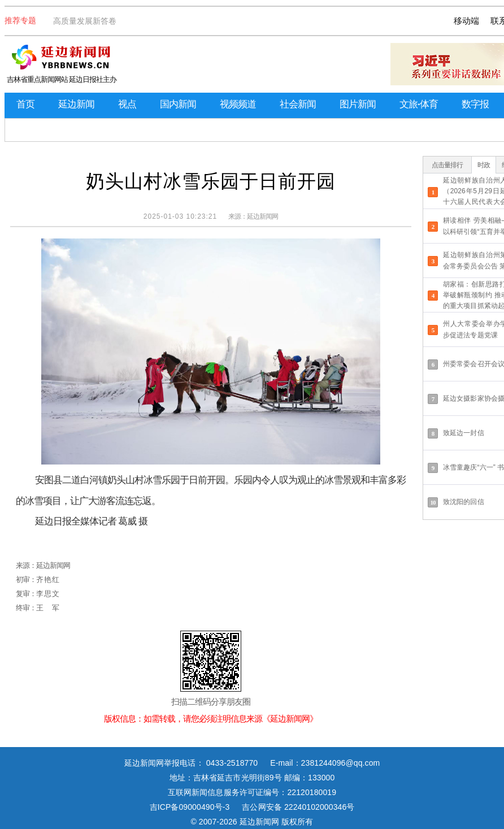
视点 (127, 104)
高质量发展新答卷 (85, 21)
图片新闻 (358, 104)
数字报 (475, 104)
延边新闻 (76, 104)
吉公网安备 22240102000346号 (298, 807)
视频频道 (238, 104)
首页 (25, 104)
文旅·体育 (419, 104)
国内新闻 (178, 104)
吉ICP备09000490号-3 (190, 807)
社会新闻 (298, 104)
